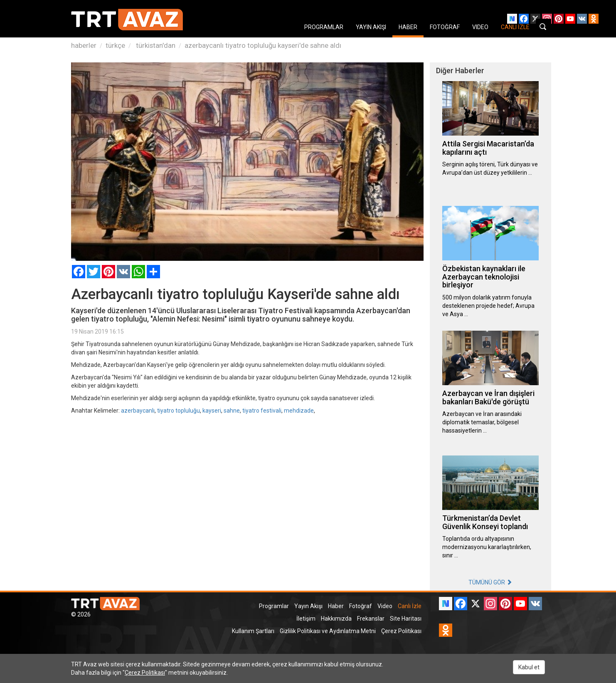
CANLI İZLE (515, 27)
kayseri (212, 411)
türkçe (115, 45)
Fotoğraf (361, 606)
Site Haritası (406, 619)
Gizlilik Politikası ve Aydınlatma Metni (328, 631)
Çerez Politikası (401, 631)
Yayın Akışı (308, 606)
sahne (232, 411)
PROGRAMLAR (324, 27)
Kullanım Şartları (253, 631)
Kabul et (529, 667)
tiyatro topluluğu (179, 411)
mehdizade (299, 411)
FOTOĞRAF (445, 27)
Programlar (274, 606)
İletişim (306, 619)
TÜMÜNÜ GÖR (490, 582)
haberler (84, 45)
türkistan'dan (155, 45)
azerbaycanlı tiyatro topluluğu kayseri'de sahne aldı (263, 45)
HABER (408, 27)
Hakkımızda (336, 619)
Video (385, 606)
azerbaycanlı (138, 411)
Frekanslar (371, 619)
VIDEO (480, 27)
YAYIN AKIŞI (371, 27)
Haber (336, 606)
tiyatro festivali (262, 411)
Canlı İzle (410, 606)
